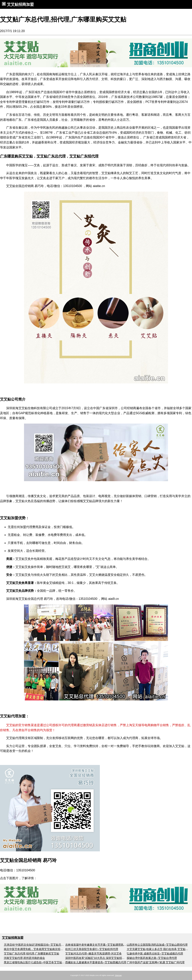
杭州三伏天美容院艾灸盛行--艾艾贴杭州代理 (92, 949)
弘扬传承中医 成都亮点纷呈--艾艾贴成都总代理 (155, 954)
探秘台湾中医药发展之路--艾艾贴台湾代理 (152, 958)
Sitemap (118, 975)
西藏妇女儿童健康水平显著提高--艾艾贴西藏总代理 (96, 962)
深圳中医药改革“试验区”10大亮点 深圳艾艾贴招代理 (96, 958)
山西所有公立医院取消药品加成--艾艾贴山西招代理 (157, 945)
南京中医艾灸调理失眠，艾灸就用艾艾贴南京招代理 (35, 949)
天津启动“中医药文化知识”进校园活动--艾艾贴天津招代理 (38, 945)
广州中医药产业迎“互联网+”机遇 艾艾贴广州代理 (156, 962)
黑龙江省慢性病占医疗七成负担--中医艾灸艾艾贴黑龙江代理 (40, 962)
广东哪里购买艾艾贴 (16, 156)
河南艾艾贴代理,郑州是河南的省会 (24, 958)
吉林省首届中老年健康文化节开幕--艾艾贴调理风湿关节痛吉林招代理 (106, 945)
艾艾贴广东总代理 (51, 156)
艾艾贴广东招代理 (84, 156)
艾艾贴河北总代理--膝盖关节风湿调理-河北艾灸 (94, 954)
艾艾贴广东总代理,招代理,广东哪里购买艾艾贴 (31, 954)
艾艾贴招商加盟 (18, 4)
